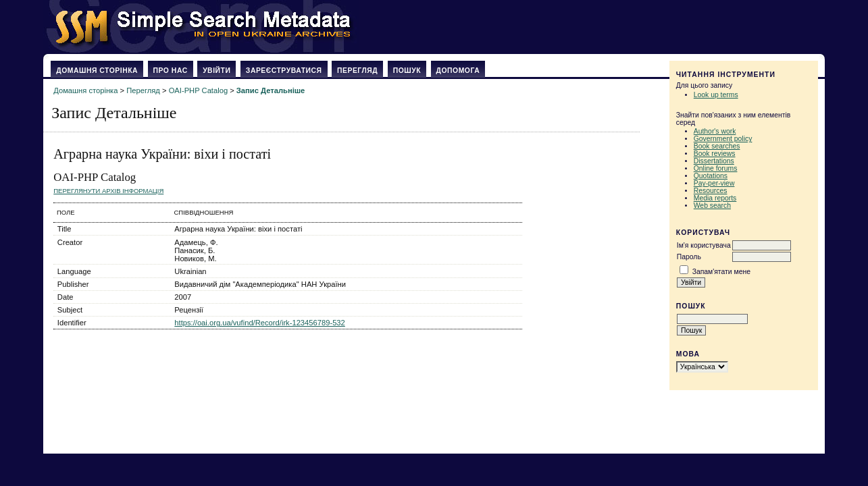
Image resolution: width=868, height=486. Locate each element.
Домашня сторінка (97, 71)
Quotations (711, 176)
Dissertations (714, 161)
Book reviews (715, 154)
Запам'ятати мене (721, 272)
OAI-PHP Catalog (198, 90)
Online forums (716, 168)
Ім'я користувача (704, 245)
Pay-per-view (714, 183)
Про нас (171, 71)
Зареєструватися (284, 71)
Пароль (689, 257)
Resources (711, 191)
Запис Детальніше (271, 90)
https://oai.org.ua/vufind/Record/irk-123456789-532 (260, 323)
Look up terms (716, 95)
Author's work (715, 131)
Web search (712, 206)
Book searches (717, 146)
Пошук (407, 71)
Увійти (216, 71)
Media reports (715, 198)
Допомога (458, 71)
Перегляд (357, 71)
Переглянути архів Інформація (108, 191)
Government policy (723, 139)
